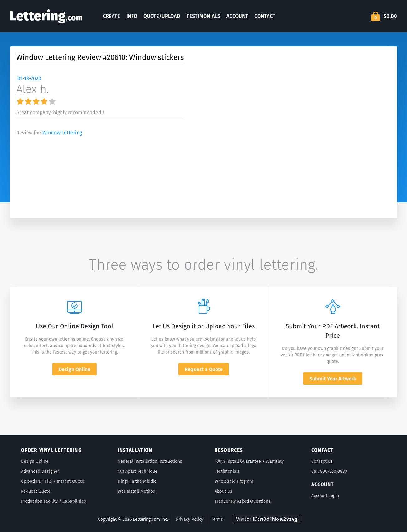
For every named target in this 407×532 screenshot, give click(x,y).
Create (111, 16)
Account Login (325, 496)
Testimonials (203, 16)
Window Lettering (62, 133)
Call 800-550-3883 (329, 471)
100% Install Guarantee (238, 461)
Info (132, 16)
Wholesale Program (234, 481)
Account (237, 16)
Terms (217, 519)
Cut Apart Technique (138, 471)
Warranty (275, 461)
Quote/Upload (162, 16)
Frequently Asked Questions (242, 501)
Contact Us (322, 461)
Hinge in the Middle (137, 481)
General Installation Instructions (150, 461)
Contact (265, 16)
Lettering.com (46, 16)
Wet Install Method (136, 491)
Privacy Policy (190, 519)
